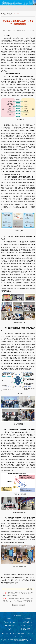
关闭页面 (22, 605)
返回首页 (15, 605)
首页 (4, 14)
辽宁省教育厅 (26, 619)
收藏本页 (29, 589)
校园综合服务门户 (26, 629)
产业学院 (17, 14)
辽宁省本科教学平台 (10, 622)
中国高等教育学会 (26, 622)
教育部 (10, 619)
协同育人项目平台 (26, 626)
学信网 (10, 629)
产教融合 (10, 14)
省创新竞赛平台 (10, 626)
